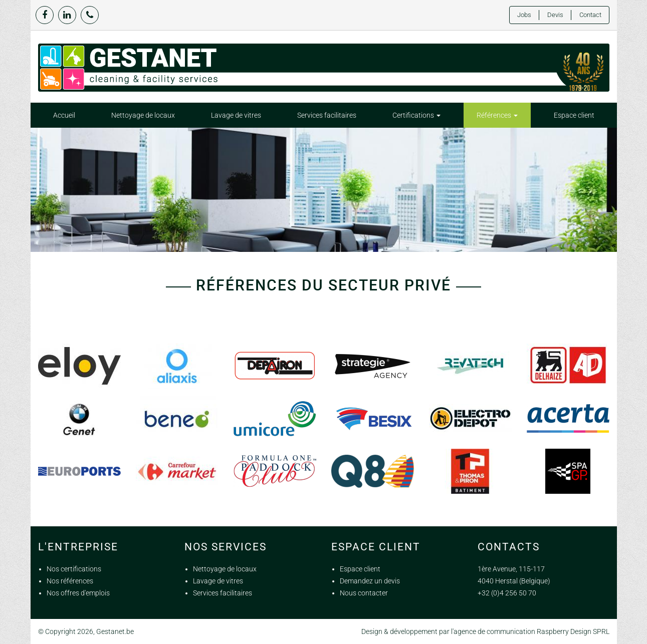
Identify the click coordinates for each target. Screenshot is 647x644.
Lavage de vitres (236, 115)
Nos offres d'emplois (78, 593)
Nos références (70, 581)
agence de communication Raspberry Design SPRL (531, 631)
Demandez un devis (370, 581)
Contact (590, 15)
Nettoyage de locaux (143, 115)
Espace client (574, 115)
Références (497, 115)
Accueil (64, 115)
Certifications (416, 115)
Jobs (524, 15)
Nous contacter (364, 593)
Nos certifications (74, 569)
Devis (555, 15)
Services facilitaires (327, 115)
